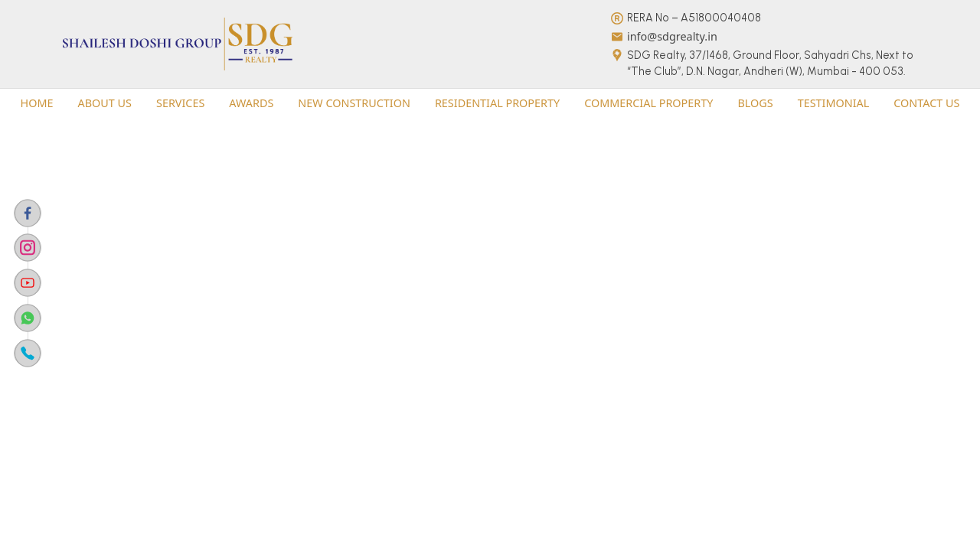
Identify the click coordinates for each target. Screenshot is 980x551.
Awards (251, 103)
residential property (497, 103)
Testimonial (834, 103)
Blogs (755, 103)
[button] (37, 103)
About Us (105, 103)
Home (37, 103)
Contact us (926, 103)
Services (180, 103)
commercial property (648, 103)
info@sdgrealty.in (672, 36)
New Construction (354, 103)
